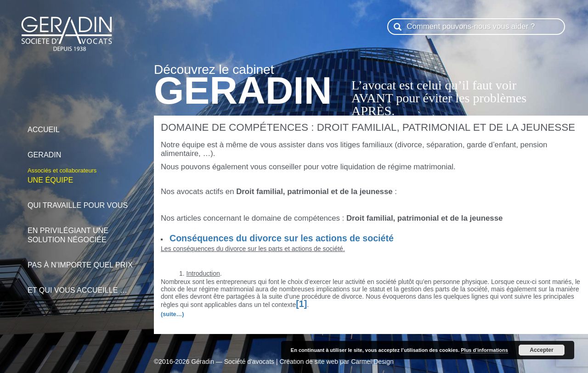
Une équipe (82, 175)
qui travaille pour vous (82, 200)
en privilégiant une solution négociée (82, 230)
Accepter (541, 350)
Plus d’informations (484, 350)
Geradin (82, 150)
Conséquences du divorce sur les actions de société (282, 238)
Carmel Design (372, 362)
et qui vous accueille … (82, 285)
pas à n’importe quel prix (82, 260)
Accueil (82, 125)
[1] (301, 304)
